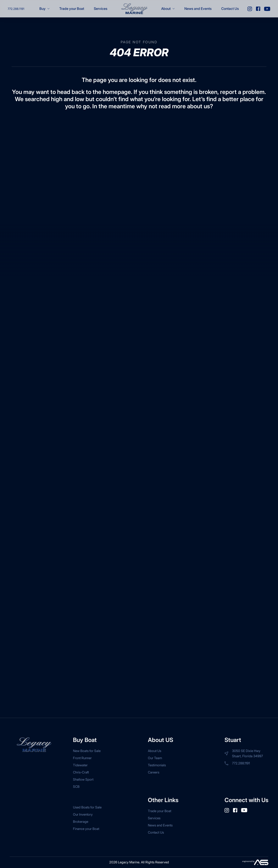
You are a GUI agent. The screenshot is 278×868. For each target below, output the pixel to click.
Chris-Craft (81, 772)
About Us (155, 751)
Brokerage (81, 822)
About (168, 9)
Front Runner (82, 758)
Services (101, 9)
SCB (76, 787)
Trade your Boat (72, 9)
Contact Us (230, 9)
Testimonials (157, 765)
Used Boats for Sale (87, 807)
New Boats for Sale (87, 751)
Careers (154, 772)
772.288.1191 (16, 9)
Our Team (155, 758)
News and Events (198, 9)
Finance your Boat (86, 829)
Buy (44, 9)
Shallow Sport (83, 779)
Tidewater (80, 765)
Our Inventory (83, 814)
